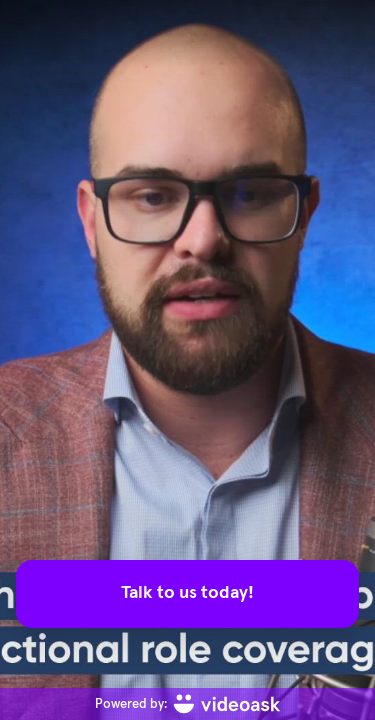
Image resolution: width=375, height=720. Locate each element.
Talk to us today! (187, 593)
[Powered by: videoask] (187, 704)
